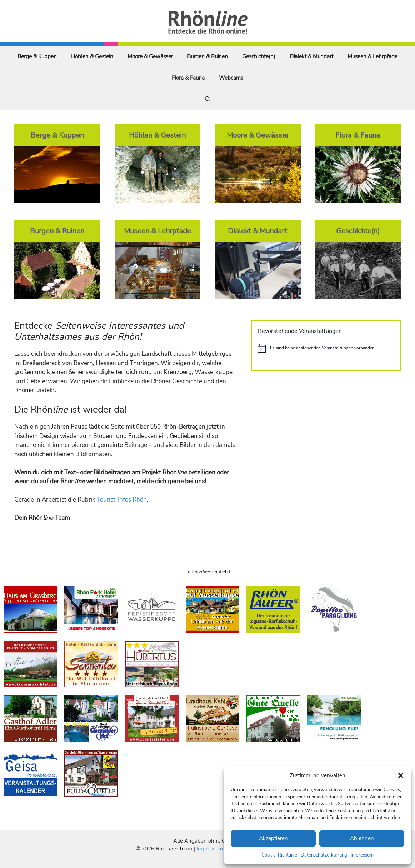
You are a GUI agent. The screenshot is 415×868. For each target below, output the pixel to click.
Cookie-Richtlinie (279, 855)
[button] (401, 775)
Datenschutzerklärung (324, 855)
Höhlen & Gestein (92, 56)
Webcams (231, 78)
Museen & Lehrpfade (372, 56)
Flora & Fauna (188, 78)
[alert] (326, 348)
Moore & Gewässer (150, 56)
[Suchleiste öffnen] (208, 99)
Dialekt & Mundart (311, 56)
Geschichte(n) (259, 56)
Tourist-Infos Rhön (122, 500)
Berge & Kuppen (37, 56)
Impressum (362, 855)
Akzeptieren (273, 838)
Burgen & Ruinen (207, 56)
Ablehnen (362, 838)
